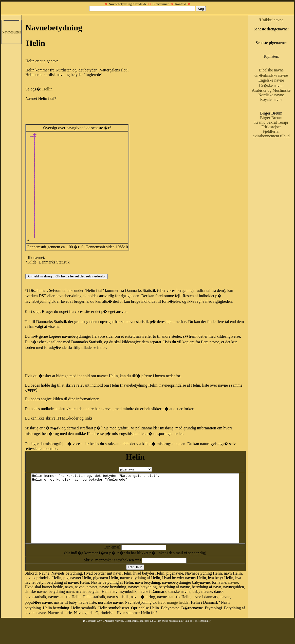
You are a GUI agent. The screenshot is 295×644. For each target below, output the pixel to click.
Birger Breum (279, 136)
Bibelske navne (279, 79)
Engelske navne (279, 94)
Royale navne (279, 118)
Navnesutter (11, 32)
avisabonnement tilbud (279, 161)
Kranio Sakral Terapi (279, 143)
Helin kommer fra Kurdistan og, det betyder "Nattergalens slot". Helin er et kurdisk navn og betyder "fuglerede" (143, 509)
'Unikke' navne (279, 20)
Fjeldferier (279, 154)
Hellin (47, 89)
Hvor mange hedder (85, 610)
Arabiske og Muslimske (279, 106)
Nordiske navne (279, 113)
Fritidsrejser (279, 150)
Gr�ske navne (279, 99)
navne (221, 590)
